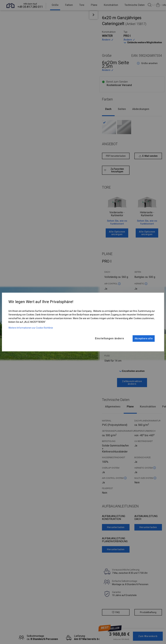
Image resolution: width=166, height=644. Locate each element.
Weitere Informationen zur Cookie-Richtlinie (31, 327)
